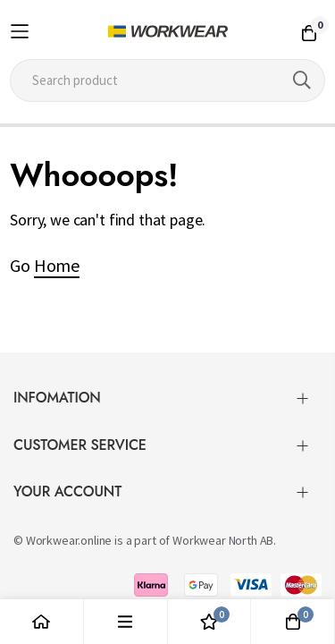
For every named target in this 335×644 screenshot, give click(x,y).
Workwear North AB (223, 533)
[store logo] (167, 31)
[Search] (302, 80)
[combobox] (167, 80)
